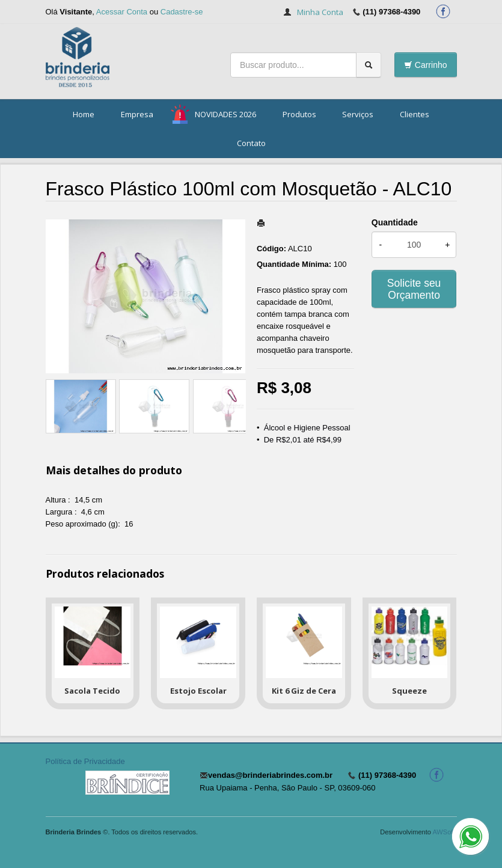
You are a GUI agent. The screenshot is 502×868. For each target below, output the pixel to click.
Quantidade (395, 222)
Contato (251, 143)
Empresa (137, 114)
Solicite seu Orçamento (414, 289)
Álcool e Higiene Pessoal (307, 428)
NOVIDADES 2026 (225, 114)
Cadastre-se (182, 12)
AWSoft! (444, 832)
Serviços (358, 114)
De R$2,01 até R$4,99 (303, 440)
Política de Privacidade (85, 761)
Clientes (415, 114)
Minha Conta (320, 12)
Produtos (299, 114)
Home (84, 114)
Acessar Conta (122, 12)
